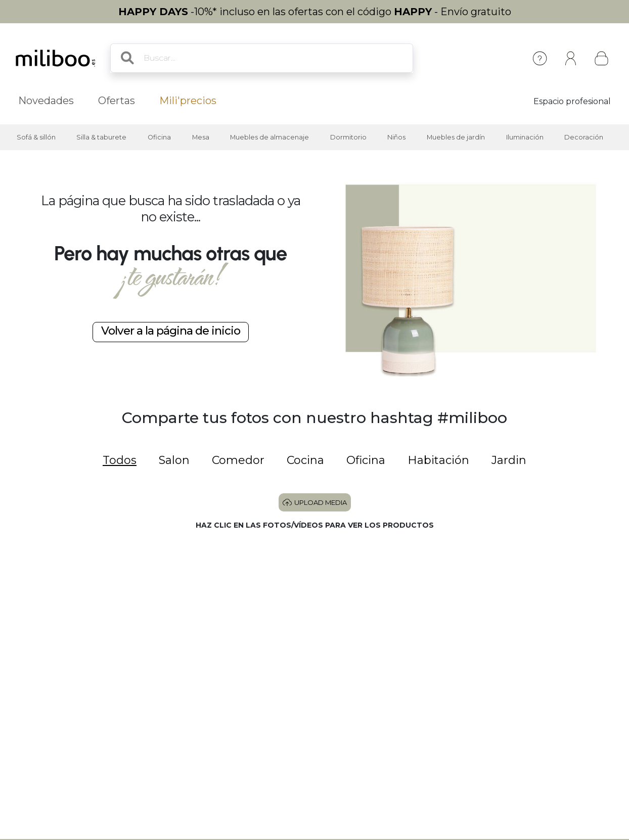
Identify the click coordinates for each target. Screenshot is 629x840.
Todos (120, 460)
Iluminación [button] (525, 137)
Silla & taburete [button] (101, 137)
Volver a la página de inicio (171, 331)
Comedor (238, 460)
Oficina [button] (159, 137)
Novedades (46, 101)
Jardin (509, 460)
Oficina (366, 460)
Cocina (305, 460)
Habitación (438, 460)
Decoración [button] (584, 137)
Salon (174, 460)
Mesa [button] (201, 137)
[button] (98, 599)
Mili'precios (188, 101)
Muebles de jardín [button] (456, 137)
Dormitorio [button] (348, 137)
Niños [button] (396, 137)
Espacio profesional (572, 101)
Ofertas (117, 101)
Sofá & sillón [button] (36, 137)
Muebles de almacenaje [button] (269, 137)
